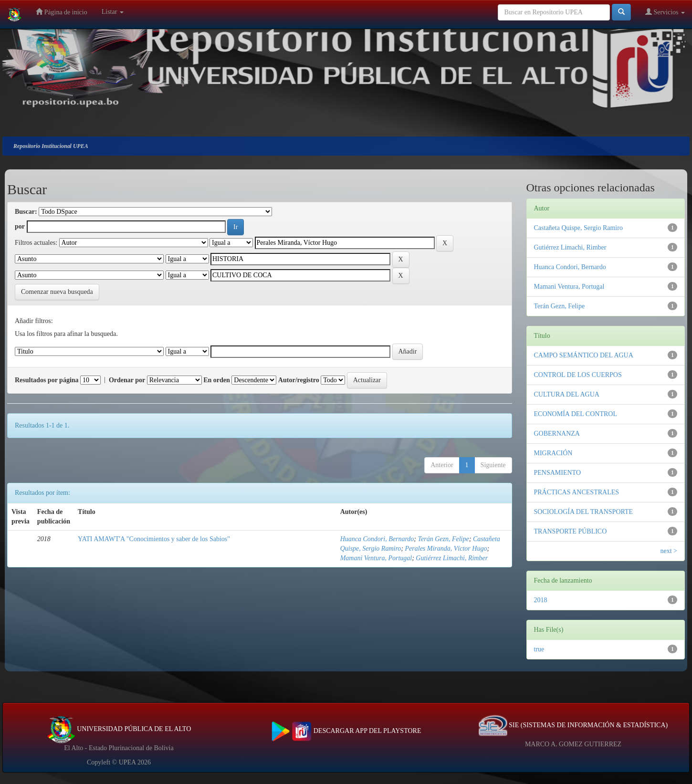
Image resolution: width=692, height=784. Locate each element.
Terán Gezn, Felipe (444, 539)
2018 (541, 600)
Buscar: (26, 212)
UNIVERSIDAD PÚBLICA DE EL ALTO (119, 729)
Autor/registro (299, 380)
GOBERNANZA (557, 434)
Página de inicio (62, 12)
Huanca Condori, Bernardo (377, 539)
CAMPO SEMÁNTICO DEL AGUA (584, 355)
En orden (217, 380)
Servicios (665, 12)
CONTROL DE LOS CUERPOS (578, 375)
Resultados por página (47, 380)
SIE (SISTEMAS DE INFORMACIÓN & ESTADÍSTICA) (573, 725)
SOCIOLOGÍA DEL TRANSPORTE (584, 512)
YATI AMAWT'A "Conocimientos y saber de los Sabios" (154, 539)
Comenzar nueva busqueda (57, 292)
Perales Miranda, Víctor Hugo (446, 549)
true (539, 649)
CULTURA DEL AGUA (567, 394)
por (20, 226)
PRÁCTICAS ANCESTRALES (577, 492)
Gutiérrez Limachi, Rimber (452, 558)
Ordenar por (127, 380)
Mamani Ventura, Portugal (376, 558)
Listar (113, 12)
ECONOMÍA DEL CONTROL (576, 414)
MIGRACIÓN (553, 453)
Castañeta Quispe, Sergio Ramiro (578, 228)
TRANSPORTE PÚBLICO (571, 531)
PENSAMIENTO (558, 473)
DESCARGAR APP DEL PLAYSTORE (346, 731)
